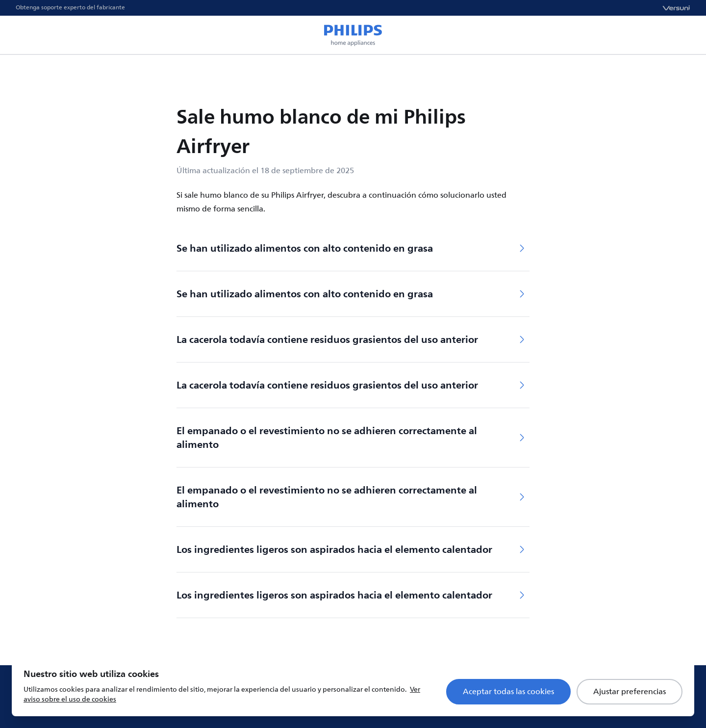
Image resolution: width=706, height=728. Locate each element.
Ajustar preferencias (630, 692)
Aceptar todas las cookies (508, 692)
